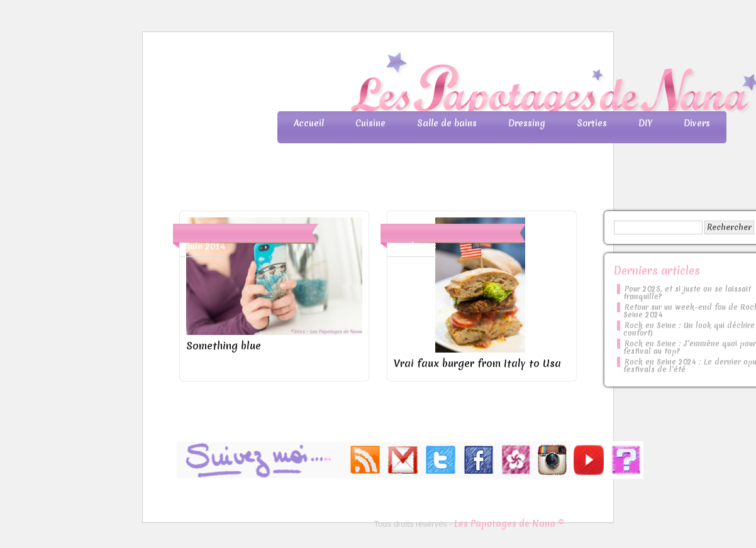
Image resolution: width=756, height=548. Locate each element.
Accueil (309, 123)
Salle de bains (447, 123)
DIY (645, 123)
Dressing (527, 123)
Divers (697, 123)
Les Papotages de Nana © (509, 523)
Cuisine (370, 123)
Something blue (224, 346)
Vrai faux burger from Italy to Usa (477, 363)
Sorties (592, 123)
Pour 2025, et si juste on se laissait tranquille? (687, 293)
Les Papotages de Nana (461, 85)
